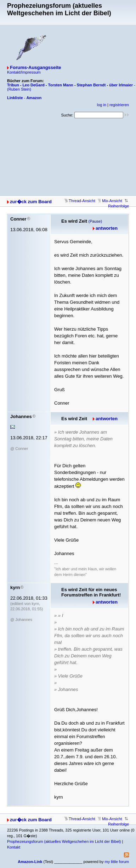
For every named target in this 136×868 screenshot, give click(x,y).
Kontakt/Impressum (24, 72)
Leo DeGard (33, 85)
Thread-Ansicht (80, 201)
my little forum (117, 862)
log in (102, 105)
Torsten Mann (61, 85)
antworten (107, 228)
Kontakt (14, 847)
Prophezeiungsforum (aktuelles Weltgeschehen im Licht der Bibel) (64, 841)
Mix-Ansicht (110, 201)
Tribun (13, 85)
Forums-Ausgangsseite (35, 67)
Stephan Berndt (91, 85)
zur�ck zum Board (31, 202)
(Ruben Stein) (19, 89)
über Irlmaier (121, 85)
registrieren (119, 105)
